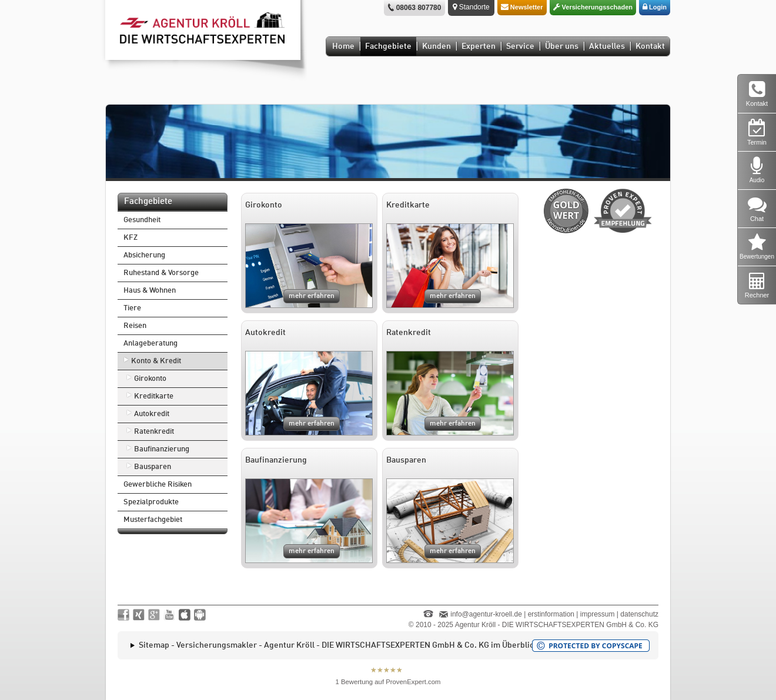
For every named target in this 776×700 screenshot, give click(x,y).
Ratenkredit (154, 432)
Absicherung (144, 255)
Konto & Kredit (156, 361)
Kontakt (650, 46)
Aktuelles (607, 46)
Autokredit (152, 414)
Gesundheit (142, 220)
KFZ (131, 238)
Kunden (436, 46)
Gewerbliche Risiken (158, 485)
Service (520, 46)
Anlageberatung (150, 344)
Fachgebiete (388, 46)
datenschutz (639, 614)
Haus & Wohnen (150, 291)
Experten (479, 46)
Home (343, 46)
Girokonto (150, 379)
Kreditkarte (154, 396)
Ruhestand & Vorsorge (161, 273)
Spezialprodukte (151, 502)
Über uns (562, 46)
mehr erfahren (312, 296)
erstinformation (551, 614)
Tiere (132, 308)
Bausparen (153, 467)
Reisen (135, 326)
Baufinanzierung (162, 449)
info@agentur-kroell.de (486, 614)
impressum (598, 614)
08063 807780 (419, 8)
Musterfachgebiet (153, 520)
